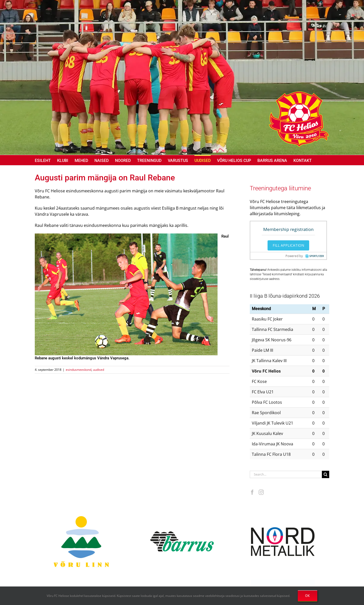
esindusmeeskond (79, 370)
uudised (98, 370)
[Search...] (286, 474)
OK (308, 596)
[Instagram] (261, 492)
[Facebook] (252, 492)
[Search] (326, 474)
